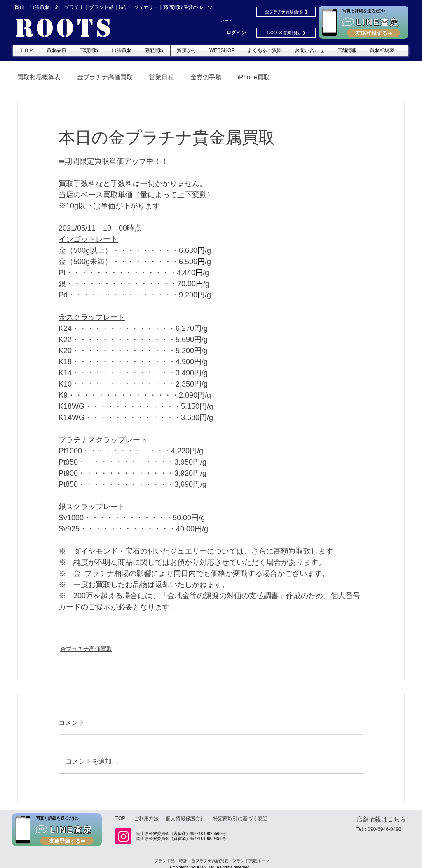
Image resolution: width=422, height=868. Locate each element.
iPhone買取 (254, 77)
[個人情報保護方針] (185, 818)
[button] (230, 21)
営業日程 (162, 77)
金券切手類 (206, 77)
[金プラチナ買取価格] (286, 12)
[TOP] (120, 818)
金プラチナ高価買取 (105, 77)
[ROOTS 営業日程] (286, 33)
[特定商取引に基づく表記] (240, 818)
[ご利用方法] (146, 818)
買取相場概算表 (39, 77)
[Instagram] (123, 836)
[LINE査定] (363, 22)
